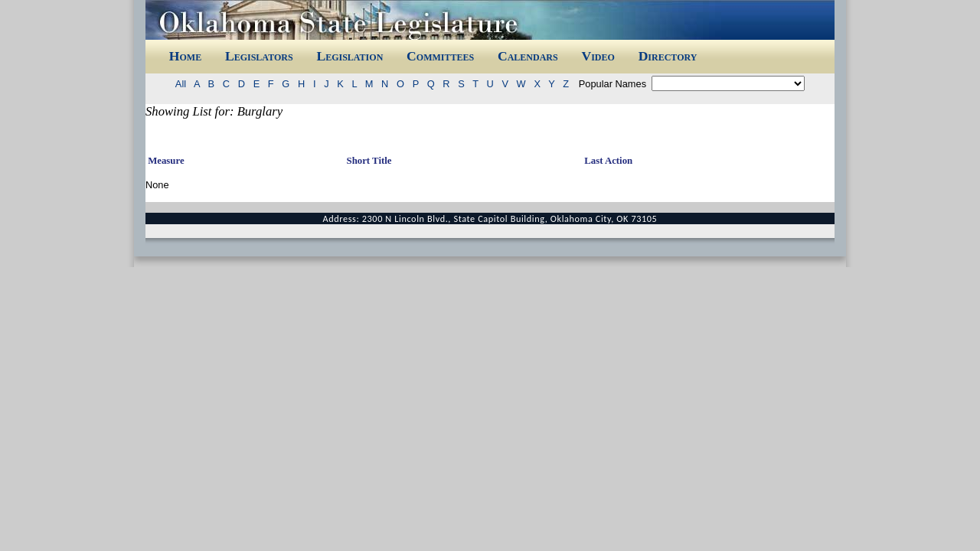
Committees (440, 56)
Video (598, 56)
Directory (668, 56)
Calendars (528, 56)
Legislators (259, 56)
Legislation (350, 56)
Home (185, 56)
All (183, 84)
